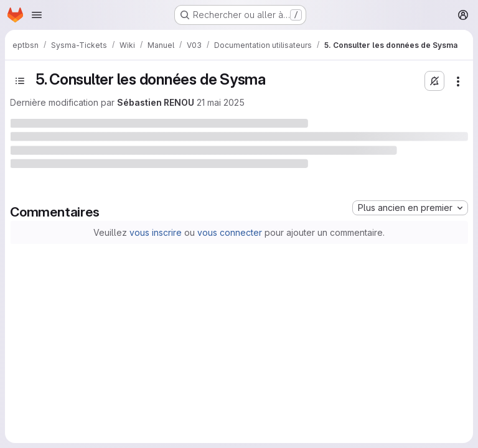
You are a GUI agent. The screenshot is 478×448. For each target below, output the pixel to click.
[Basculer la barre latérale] (20, 81)
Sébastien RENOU (156, 102)
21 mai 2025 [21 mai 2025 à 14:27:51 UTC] (221, 102)
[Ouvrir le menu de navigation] (37, 15)
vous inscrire (156, 232)
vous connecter (230, 232)
